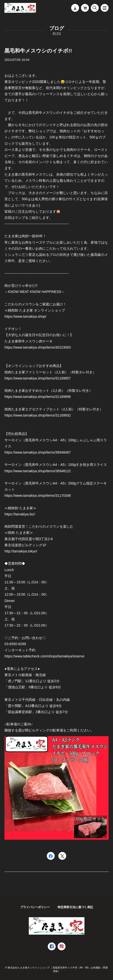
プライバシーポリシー (35, 907)
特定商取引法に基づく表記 (75, 907)
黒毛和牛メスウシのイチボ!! (38, 51)
